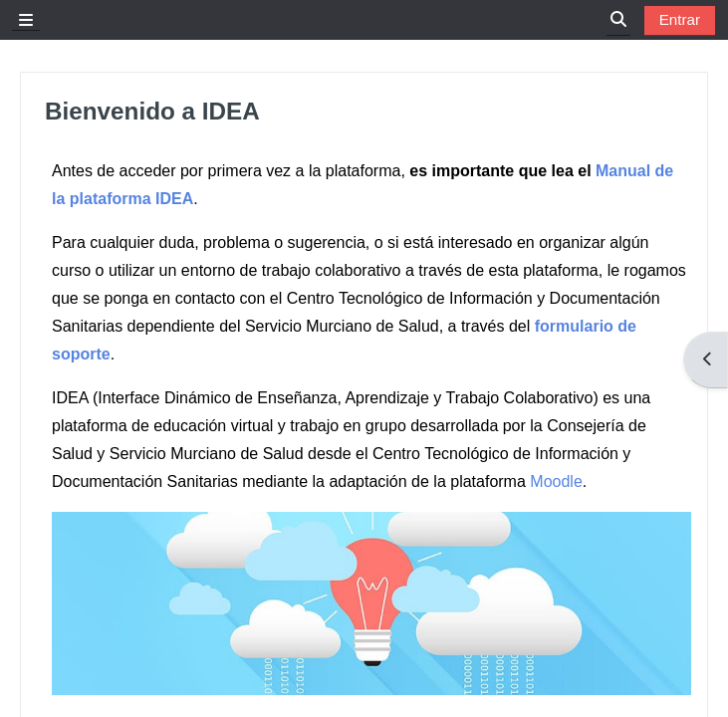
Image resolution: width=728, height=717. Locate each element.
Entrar (680, 19)
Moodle (556, 481)
